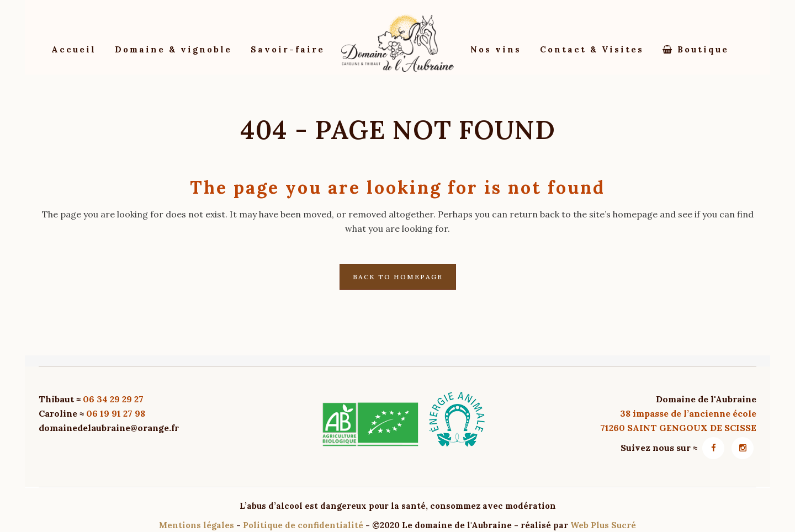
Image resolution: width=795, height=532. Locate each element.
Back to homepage (398, 277)
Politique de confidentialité (303, 525)
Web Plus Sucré (603, 525)
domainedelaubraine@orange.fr (109, 428)
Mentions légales (197, 525)
